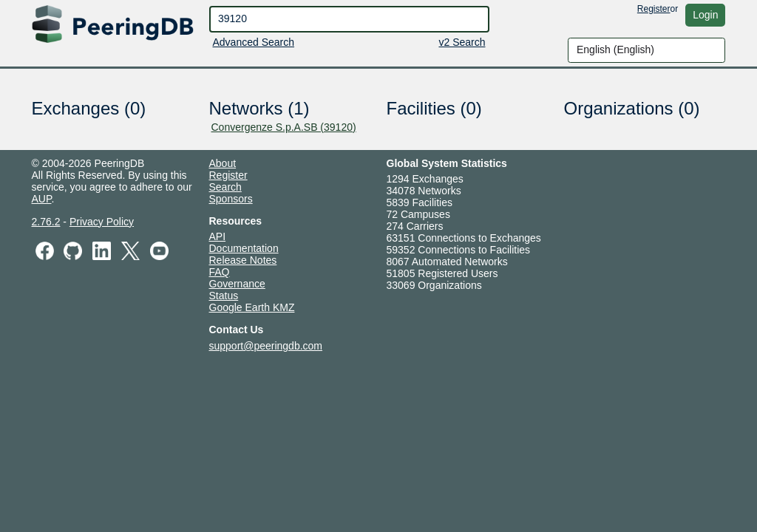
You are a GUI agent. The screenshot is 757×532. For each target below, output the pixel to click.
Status (224, 296)
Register (654, 9)
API (218, 236)
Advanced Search (254, 42)
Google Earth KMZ (252, 307)
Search (225, 187)
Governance (237, 284)
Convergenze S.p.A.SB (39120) (284, 127)
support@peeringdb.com (266, 346)
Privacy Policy (102, 222)
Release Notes (243, 260)
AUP (42, 199)
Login (705, 15)
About (223, 163)
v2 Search (462, 42)
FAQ (220, 272)
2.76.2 (46, 222)
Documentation (244, 248)
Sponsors (231, 199)
